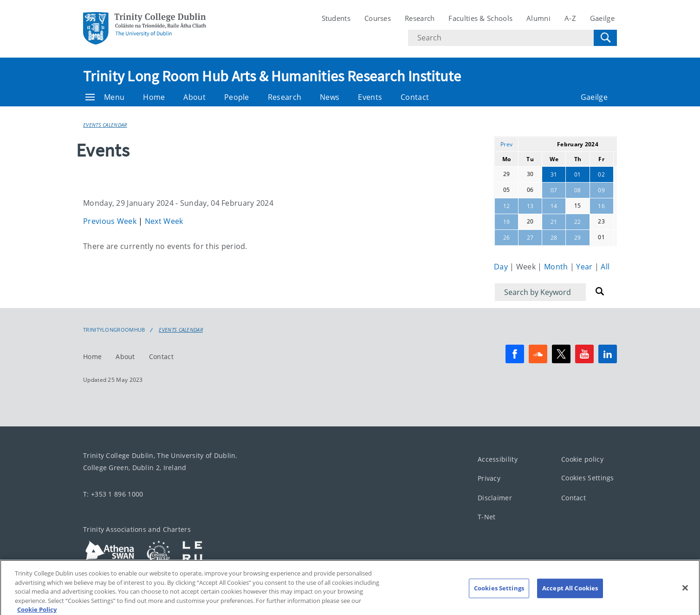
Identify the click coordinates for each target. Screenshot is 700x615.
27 (530, 238)
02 (601, 174)
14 (554, 206)
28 (554, 238)
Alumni (538, 18)
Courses (378, 18)
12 (507, 206)
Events (370, 97)
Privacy (489, 479)
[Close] (685, 601)
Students (336, 18)
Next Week (164, 221)
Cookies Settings (588, 478)
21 (554, 222)
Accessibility (498, 459)
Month (557, 267)
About (194, 97)
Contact (415, 97)
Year (585, 267)
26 (507, 238)
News (330, 97)
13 (530, 206)
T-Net (487, 517)
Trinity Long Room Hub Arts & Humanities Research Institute (272, 76)
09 (601, 190)
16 (601, 206)
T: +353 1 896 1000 (113, 494)
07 (554, 190)
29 (578, 238)
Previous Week (111, 221)
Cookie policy (582, 459)
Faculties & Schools (480, 18)
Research (420, 18)
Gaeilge (602, 18)
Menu (105, 97)
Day (502, 267)
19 (507, 222)
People (237, 97)
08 (578, 190)
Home (154, 97)
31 (554, 174)
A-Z (570, 18)
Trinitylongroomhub (114, 330)
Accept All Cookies (570, 602)
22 (578, 222)
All (605, 267)
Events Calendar (105, 125)
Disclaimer (495, 498)
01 (578, 174)
